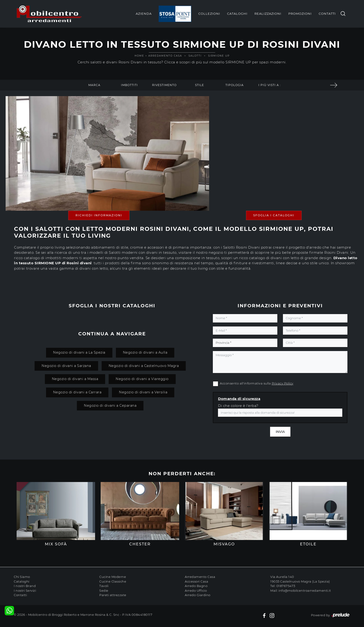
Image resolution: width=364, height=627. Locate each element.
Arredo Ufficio (196, 591)
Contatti (327, 14)
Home (139, 56)
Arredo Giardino (198, 595)
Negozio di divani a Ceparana (110, 406)
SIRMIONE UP (219, 56)
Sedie (104, 591)
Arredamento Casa (165, 56)
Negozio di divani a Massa (75, 379)
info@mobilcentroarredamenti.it (305, 591)
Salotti (195, 56)
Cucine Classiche (113, 581)
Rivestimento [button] (164, 85)
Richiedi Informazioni (99, 215)
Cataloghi (237, 14)
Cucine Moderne (113, 577)
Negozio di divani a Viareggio (142, 379)
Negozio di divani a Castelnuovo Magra (144, 366)
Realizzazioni (268, 14)
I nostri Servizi (25, 591)
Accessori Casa (196, 581)
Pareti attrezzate (113, 595)
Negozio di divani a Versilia (143, 392)
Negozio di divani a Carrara (77, 392)
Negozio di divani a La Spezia (79, 352)
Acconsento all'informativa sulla (257, 383)
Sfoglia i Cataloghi (274, 215)
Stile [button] (200, 85)
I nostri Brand (25, 586)
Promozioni (300, 14)
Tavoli (104, 586)
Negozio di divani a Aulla (145, 352)
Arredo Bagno (196, 586)
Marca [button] (94, 85)
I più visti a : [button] (270, 85)
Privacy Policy (283, 383)
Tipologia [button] (235, 85)
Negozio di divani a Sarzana (66, 366)
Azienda (144, 14)
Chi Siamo (22, 577)
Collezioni (209, 14)
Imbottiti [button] (129, 85)
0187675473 (286, 586)
